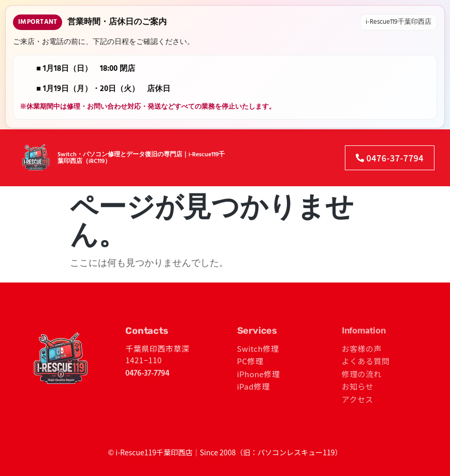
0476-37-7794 (147, 374)
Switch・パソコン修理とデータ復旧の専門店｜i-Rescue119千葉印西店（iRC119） (141, 154)
